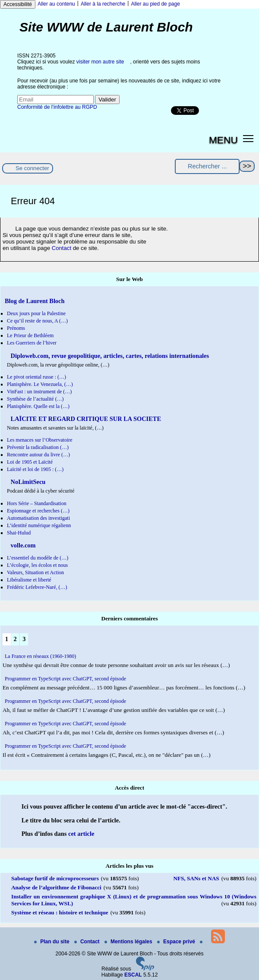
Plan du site (52, 942)
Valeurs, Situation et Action (35, 572)
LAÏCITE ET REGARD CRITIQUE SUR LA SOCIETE (85, 419)
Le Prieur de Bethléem (30, 335)
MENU (223, 140)
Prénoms (16, 328)
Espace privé (177, 942)
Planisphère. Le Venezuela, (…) (40, 384)
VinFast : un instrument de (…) (39, 392)
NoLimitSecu (27, 482)
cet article (81, 834)
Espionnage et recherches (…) (38, 511)
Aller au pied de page (155, 4)
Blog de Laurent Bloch (35, 301)
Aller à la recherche (103, 4)
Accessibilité (18, 4)
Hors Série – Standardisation (37, 503)
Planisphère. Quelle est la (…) (38, 406)
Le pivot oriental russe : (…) (36, 377)
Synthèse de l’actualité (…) (35, 399)
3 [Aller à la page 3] (24, 639)
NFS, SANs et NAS (196, 878)
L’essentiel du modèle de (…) (38, 558)
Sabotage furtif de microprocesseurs (55, 878)
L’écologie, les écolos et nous (37, 565)
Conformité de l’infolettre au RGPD (57, 107)
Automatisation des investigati (38, 518)
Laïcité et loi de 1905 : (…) (35, 469)
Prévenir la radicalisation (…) (38, 447)
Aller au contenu (56, 4)
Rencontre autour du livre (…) (38, 455)
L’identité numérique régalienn (39, 525)
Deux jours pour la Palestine (36, 313)
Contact (62, 248)
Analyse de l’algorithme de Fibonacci (56, 887)
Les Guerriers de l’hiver (32, 343)
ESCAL (133, 975)
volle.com (22, 545)
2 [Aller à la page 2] (15, 639)
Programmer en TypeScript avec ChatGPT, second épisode (65, 679)
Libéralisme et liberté (29, 580)
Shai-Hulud (19, 533)
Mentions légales (129, 942)
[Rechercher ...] (207, 166)
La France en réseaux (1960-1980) (40, 656)
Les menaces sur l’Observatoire (40, 440)
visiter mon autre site (100, 62)
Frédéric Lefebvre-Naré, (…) (37, 587)
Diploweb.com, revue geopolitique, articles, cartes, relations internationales (109, 356)
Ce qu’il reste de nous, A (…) (37, 321)
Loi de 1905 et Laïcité (30, 462)
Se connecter (32, 168)
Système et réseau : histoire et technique (60, 912)
